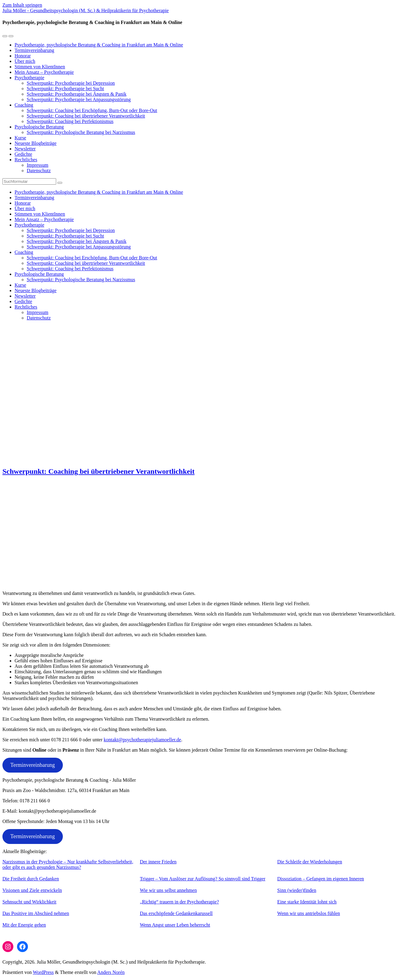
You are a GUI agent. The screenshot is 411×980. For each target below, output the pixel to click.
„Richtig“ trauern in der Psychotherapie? (179, 902)
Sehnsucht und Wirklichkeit (29, 902)
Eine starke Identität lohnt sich (307, 902)
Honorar (23, 56)
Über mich (25, 61)
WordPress (43, 972)
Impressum (37, 165)
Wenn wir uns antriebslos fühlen (309, 913)
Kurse (20, 138)
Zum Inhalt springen (22, 5)
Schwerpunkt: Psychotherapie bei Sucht (65, 89)
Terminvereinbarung (34, 50)
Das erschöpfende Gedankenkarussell (176, 913)
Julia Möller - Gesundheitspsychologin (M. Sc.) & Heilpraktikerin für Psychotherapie (86, 10)
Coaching (24, 105)
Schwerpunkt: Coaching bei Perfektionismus (70, 121)
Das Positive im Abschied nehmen (36, 913)
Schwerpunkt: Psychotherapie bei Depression (71, 83)
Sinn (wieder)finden (297, 890)
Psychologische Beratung (39, 127)
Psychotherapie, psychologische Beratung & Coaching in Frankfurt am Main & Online (99, 45)
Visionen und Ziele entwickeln (32, 890)
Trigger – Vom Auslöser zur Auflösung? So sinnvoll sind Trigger (203, 879)
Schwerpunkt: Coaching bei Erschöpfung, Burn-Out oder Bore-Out (92, 110)
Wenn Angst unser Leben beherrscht (175, 925)
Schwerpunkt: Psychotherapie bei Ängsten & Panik (76, 94)
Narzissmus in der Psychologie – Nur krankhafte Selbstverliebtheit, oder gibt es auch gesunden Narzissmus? (68, 864)
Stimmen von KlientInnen (40, 67)
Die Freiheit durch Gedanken (31, 879)
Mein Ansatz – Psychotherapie (44, 72)
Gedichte (23, 154)
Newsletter (25, 149)
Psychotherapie (29, 78)
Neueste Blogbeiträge (36, 143)
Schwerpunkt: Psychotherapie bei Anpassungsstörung (79, 99)
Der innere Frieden (158, 862)
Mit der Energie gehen (24, 925)
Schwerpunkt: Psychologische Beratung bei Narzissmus (81, 132)
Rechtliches (26, 160)
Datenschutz (39, 171)
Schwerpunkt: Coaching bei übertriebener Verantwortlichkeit (86, 116)
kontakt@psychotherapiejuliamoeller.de (143, 740)
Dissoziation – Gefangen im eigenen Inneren (321, 879)
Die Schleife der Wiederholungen (310, 862)
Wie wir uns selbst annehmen (168, 890)
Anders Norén (111, 972)
